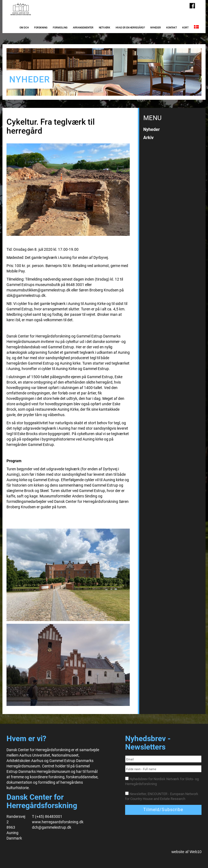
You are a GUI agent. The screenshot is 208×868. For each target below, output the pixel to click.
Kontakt (172, 28)
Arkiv (148, 138)
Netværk (105, 28)
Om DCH (24, 28)
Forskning (41, 28)
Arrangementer (83, 28)
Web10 (196, 852)
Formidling (60, 28)
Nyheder (156, 28)
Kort (185, 28)
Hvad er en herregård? (130, 28)
